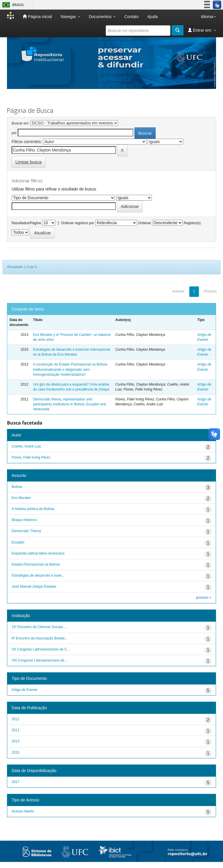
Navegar (70, 17)
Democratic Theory (26, 531)
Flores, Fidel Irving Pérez (31, 457)
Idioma (208, 17)
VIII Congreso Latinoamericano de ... (40, 660)
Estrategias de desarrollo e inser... (38, 575)
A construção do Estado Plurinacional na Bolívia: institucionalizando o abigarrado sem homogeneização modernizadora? (71, 369)
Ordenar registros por (78, 223)
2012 (16, 719)
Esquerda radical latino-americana (38, 553)
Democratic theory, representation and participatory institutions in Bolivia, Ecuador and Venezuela (70, 404)
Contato (131, 17)
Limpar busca (28, 162)
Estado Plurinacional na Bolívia (36, 564)
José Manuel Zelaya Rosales (34, 587)
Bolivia (17, 487)
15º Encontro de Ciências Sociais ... (39, 627)
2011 (16, 730)
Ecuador (18, 542)
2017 (16, 782)
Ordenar (145, 223)
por (14, 133)
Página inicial (37, 16)
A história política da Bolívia (33, 509)
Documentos (102, 17)
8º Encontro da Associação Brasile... (40, 638)
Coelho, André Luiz (26, 446)
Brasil (12, 5)
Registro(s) (192, 223)
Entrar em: (202, 30)
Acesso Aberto (23, 811)
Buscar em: (20, 123)
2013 (16, 741)
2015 (16, 753)
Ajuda (152, 17)
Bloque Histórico (24, 520)
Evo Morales (21, 498)
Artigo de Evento (25, 690)
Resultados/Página (26, 223)
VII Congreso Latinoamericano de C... (41, 649)
